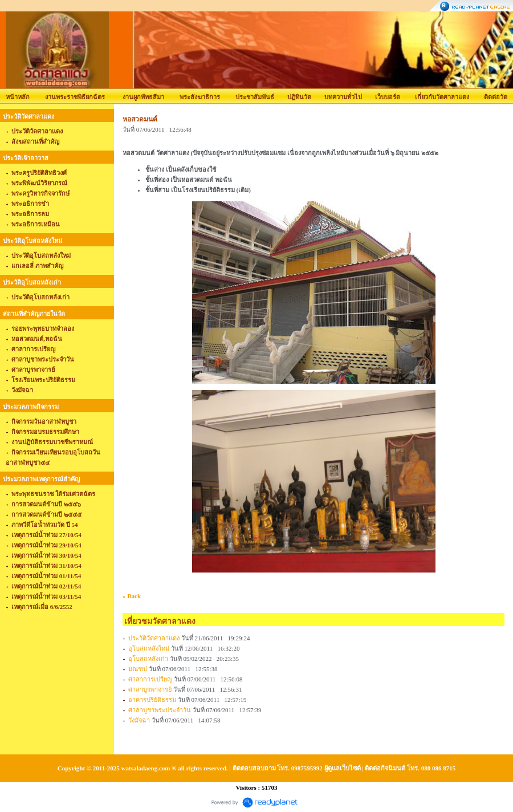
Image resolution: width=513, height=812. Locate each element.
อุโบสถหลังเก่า (148, 659)
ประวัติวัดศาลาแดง (154, 638)
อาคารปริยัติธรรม (152, 700)
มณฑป (138, 669)
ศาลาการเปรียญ (150, 679)
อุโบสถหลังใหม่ (149, 648)
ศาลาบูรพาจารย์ (150, 689)
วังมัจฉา (139, 720)
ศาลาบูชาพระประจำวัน (160, 710)
